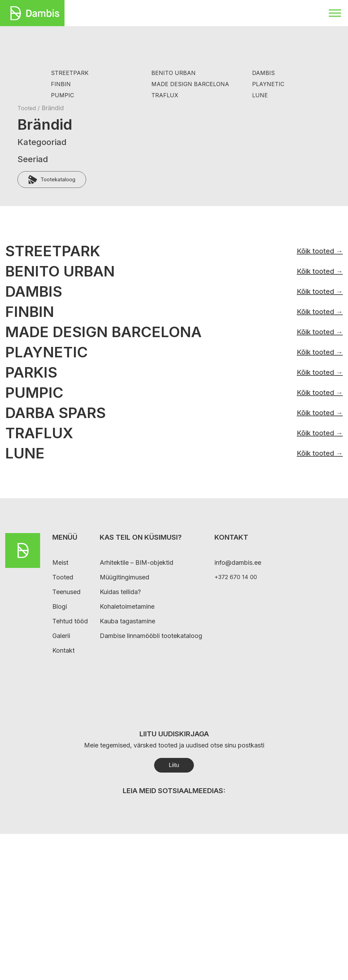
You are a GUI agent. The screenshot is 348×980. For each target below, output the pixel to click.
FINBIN (61, 84)
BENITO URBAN (173, 73)
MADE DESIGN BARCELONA (190, 84)
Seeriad (33, 159)
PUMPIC (62, 95)
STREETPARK (70, 73)
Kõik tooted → (320, 251)
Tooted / (29, 108)
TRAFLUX (165, 95)
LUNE (260, 95)
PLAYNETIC (268, 84)
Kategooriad (42, 142)
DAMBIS (263, 73)
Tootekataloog (52, 180)
